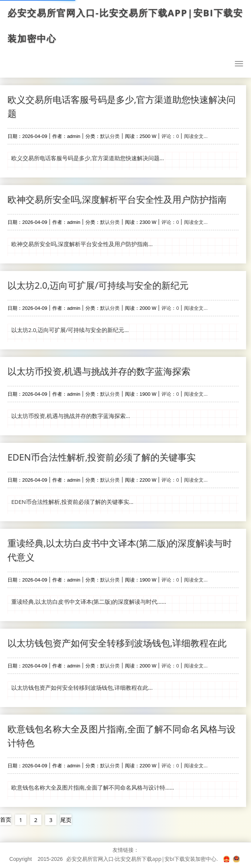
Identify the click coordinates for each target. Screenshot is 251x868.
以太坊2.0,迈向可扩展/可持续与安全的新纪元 (98, 285)
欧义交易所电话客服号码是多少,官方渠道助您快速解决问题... (88, 158)
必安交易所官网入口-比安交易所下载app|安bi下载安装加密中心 (125, 26)
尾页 (66, 820)
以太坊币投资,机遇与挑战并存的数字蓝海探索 (99, 371)
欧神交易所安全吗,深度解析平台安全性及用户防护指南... (82, 244)
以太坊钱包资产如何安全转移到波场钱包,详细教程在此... (82, 687)
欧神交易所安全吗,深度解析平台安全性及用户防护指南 (117, 199)
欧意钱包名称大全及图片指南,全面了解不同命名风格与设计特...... (93, 787)
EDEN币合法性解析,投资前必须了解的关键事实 (102, 457)
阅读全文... (196, 136)
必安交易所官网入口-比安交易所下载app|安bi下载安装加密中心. (142, 859)
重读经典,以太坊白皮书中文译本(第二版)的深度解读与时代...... (89, 602)
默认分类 (110, 136)
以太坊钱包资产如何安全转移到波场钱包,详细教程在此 (117, 643)
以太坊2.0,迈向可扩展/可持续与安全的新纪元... (70, 330)
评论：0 (170, 136)
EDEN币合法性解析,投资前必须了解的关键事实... (72, 502)
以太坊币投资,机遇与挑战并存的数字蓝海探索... (71, 416)
